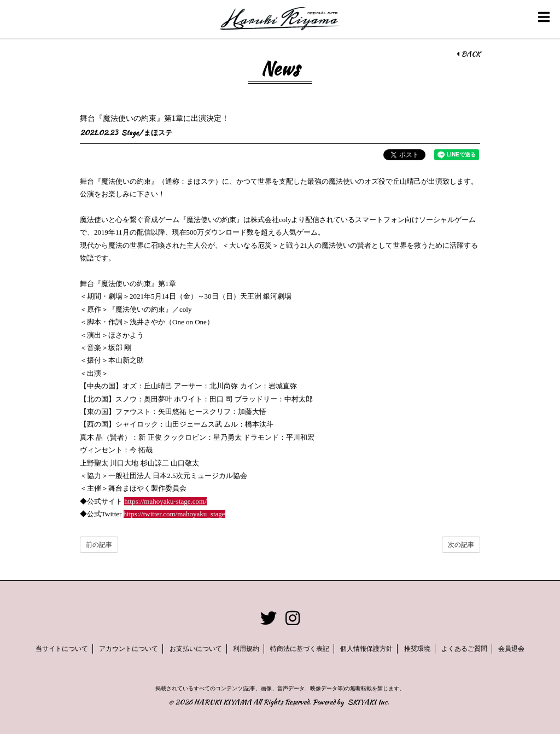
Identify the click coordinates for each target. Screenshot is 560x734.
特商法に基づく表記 (300, 649)
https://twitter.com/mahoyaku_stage (174, 514)
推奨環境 (417, 649)
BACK (468, 54)
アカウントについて (129, 649)
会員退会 (511, 649)
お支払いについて (196, 649)
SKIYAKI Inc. (368, 702)
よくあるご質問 (464, 649)
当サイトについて (62, 649)
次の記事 (461, 545)
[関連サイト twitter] (269, 618)
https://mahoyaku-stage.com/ (165, 501)
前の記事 (99, 545)
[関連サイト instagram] (293, 618)
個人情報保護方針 (366, 649)
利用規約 (246, 649)
